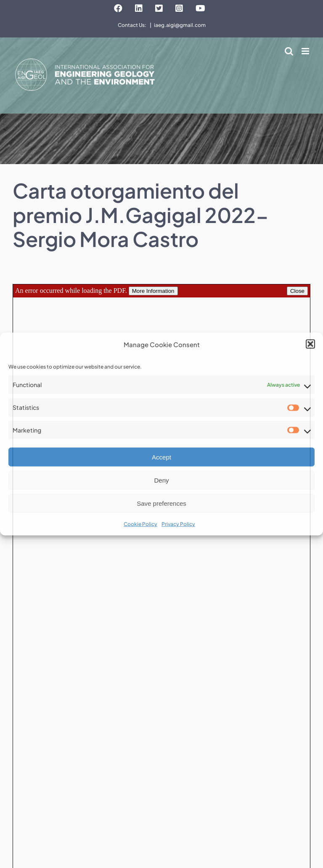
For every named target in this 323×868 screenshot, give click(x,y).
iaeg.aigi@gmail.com (180, 25)
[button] (310, 344)
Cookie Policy (140, 524)
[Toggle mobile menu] (306, 51)
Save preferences (161, 503)
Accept (161, 457)
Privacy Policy (178, 524)
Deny (161, 480)
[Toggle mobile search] (289, 51)
